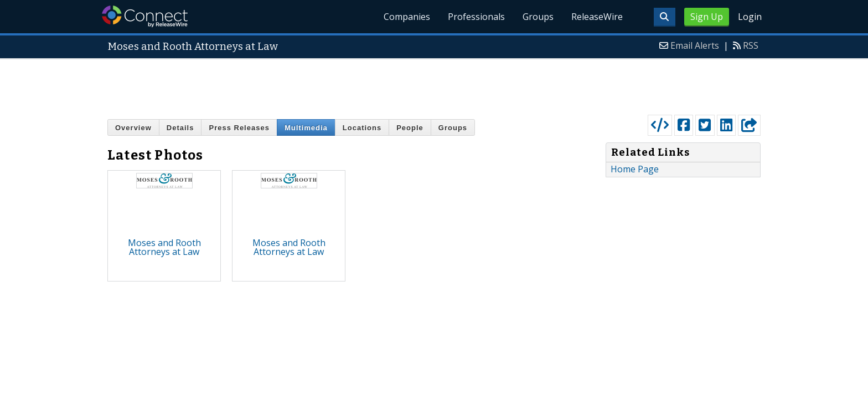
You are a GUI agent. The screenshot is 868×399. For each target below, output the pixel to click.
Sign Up (707, 17)
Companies (407, 17)
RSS (751, 45)
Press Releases (239, 128)
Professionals (476, 17)
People (410, 128)
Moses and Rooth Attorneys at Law (164, 247)
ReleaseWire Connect (145, 16)
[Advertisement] (434, 84)
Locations (362, 128)
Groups (538, 17)
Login (750, 17)
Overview (133, 128)
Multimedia (306, 128)
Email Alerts (695, 45)
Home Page (635, 169)
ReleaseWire (597, 17)
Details (180, 128)
